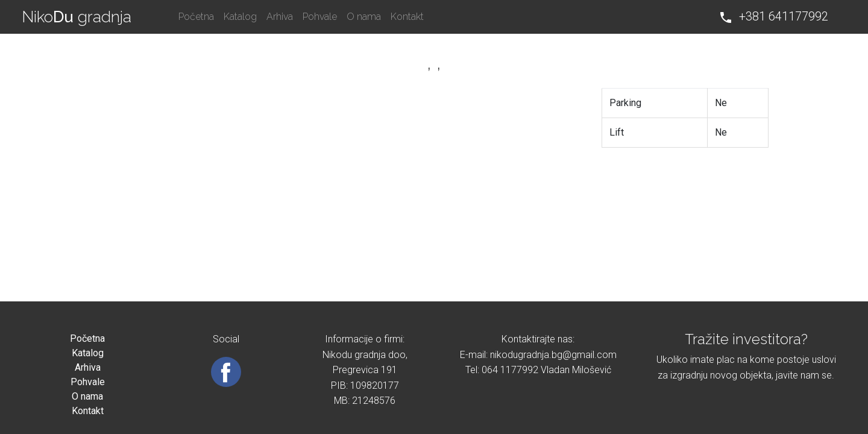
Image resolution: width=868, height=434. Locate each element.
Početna (196, 17)
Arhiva (280, 17)
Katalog (240, 17)
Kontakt (407, 17)
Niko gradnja (77, 17)
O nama (364, 17)
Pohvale (320, 17)
